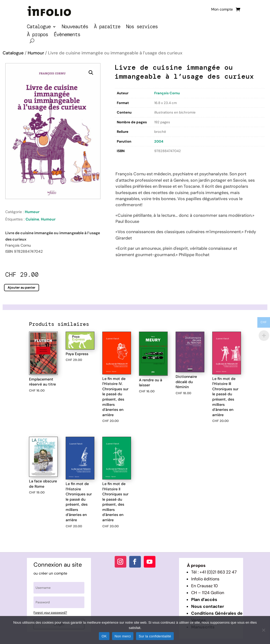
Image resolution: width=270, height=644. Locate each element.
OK (104, 636)
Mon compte (222, 10)
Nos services (142, 27)
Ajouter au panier (21, 287)
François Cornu (167, 93)
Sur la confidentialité (155, 636)
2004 (159, 141)
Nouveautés (75, 27)
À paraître (107, 27)
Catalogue (39, 27)
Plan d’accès (204, 600)
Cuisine (32, 219)
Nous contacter (208, 606)
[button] (91, 73)
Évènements (67, 35)
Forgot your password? (50, 613)
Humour (36, 53)
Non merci (123, 636)
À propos (37, 35)
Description (126, 160)
